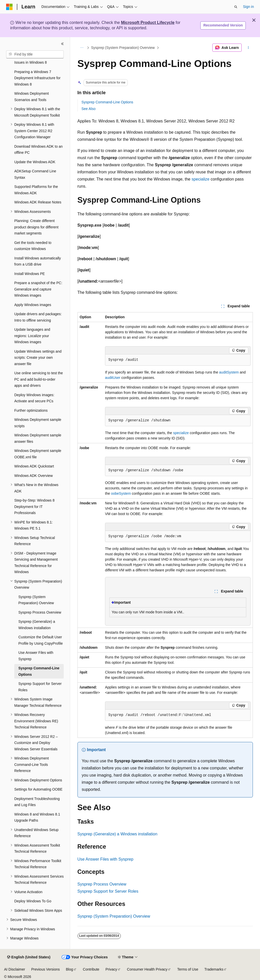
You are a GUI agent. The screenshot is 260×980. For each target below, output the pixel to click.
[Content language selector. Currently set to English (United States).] (29, 957)
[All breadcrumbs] (82, 48)
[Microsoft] (9, 7)
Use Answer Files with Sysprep (106, 859)
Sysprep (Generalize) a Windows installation (118, 834)
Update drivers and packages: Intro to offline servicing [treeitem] (38, 317)
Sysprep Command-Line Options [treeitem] (39, 671)
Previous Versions (45, 969)
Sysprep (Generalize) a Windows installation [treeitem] (37, 625)
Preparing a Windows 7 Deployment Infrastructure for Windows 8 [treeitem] (37, 78)
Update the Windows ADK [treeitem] (35, 162)
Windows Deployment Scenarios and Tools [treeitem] (31, 97)
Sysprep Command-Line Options (107, 102)
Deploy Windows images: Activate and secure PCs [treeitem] (34, 398)
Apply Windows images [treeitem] (33, 305)
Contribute (91, 969)
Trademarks (214, 969)
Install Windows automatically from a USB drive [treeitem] (38, 261)
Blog (70, 969)
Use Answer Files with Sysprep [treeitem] (36, 656)
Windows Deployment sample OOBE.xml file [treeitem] (38, 454)
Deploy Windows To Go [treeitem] (33, 901)
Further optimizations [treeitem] (31, 410)
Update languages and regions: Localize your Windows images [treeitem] (32, 336)
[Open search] (236, 7)
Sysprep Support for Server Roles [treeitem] (40, 687)
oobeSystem (121, 493)
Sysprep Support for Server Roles (108, 891)
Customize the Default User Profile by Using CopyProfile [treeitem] (41, 640)
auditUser (113, 378)
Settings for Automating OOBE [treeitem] (38, 789)
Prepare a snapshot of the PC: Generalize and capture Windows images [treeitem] (38, 289)
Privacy (111, 969)
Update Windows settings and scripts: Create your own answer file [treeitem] (38, 358)
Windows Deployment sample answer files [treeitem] (38, 438)
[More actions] (248, 48)
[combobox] (35, 54)
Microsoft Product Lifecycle (148, 23)
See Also (89, 109)
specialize (200, 179)
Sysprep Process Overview (102, 884)
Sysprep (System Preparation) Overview (123, 48)
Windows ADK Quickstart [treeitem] (34, 466)
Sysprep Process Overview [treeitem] (40, 612)
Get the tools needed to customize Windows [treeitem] (33, 246)
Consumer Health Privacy (147, 969)
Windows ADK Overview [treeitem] (34, 476)
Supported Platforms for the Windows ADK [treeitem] (36, 190)
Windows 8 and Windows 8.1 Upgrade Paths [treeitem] (37, 817)
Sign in (248, 7)
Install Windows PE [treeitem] (30, 274)
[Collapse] (62, 44)
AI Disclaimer (15, 969)
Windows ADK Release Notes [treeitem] (38, 202)
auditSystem (229, 372)
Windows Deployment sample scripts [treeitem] (38, 423)
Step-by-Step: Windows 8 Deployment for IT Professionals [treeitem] (34, 507)
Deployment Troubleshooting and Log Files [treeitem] (37, 802)
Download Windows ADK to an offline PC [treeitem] (38, 150)
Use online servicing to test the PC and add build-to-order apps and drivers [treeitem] (39, 379)
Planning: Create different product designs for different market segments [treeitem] (36, 227)
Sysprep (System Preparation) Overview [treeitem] (36, 600)
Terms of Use (188, 969)
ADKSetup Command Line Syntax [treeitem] (35, 174)
